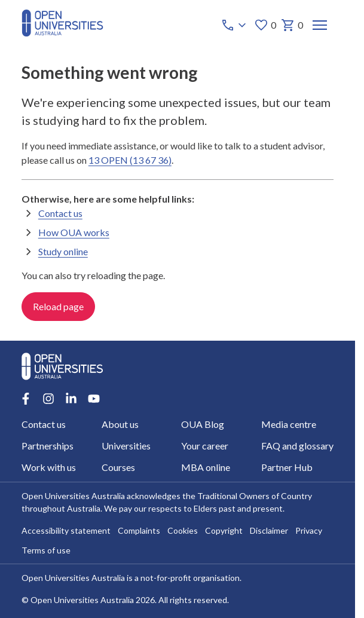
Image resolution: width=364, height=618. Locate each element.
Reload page (58, 306)
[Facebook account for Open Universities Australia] (26, 399)
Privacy (309, 530)
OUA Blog (203, 424)
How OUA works (74, 232)
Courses (118, 467)
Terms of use (46, 550)
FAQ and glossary (297, 446)
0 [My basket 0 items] (291, 25)
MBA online (206, 467)
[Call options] (234, 25)
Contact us (60, 213)
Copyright (224, 530)
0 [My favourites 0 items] (264, 25)
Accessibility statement (66, 530)
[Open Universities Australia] (62, 33)
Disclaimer (269, 530)
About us (120, 424)
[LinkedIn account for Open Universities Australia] (71, 399)
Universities (126, 446)
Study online (63, 251)
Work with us (49, 467)
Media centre (289, 424)
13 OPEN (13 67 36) (130, 160)
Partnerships (48, 446)
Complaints (139, 530)
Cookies (183, 530)
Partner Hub (287, 467)
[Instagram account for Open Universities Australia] (48, 399)
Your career (205, 446)
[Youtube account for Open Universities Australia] (94, 399)
